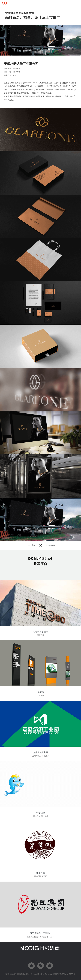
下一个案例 (50, 545)
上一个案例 (31, 545)
